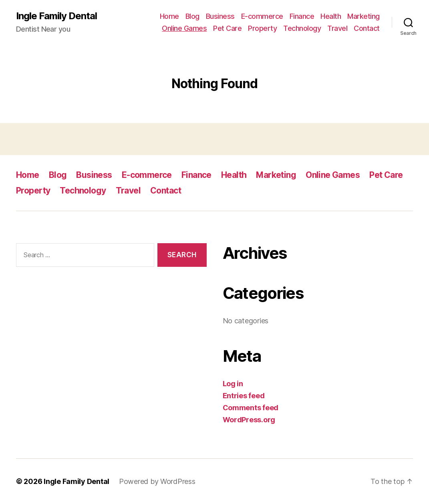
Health (331, 16)
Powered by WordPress (157, 481)
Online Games (184, 28)
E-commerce (262, 16)
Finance (302, 16)
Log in (233, 384)
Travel (337, 28)
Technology (302, 28)
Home (169, 16)
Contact (367, 28)
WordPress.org (249, 420)
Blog (192, 16)
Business (220, 16)
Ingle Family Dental (56, 16)
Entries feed (244, 396)
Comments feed (251, 408)
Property (262, 28)
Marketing (364, 16)
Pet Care (227, 28)
